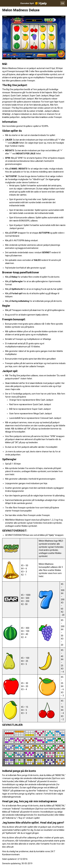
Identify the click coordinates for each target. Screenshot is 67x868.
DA (63, 3)
